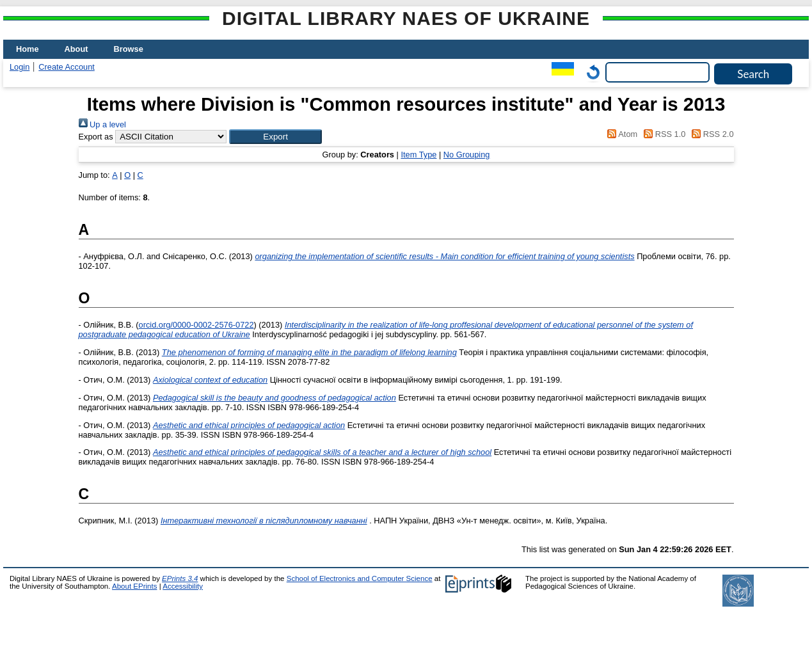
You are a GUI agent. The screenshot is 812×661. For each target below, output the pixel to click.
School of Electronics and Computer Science (360, 578)
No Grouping (467, 155)
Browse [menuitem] (129, 49)
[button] (275, 137)
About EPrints (134, 586)
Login (20, 67)
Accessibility (183, 586)
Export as (96, 137)
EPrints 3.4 (180, 578)
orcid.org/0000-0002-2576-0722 (196, 325)
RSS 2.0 (711, 134)
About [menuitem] (76, 49)
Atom (620, 134)
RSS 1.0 (663, 134)
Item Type (418, 155)
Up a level (102, 124)
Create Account (67, 67)
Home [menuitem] (28, 49)
